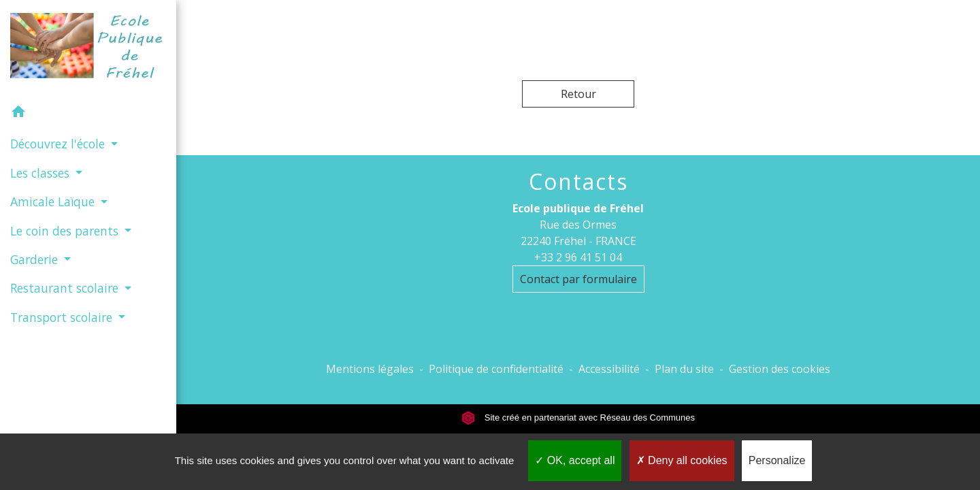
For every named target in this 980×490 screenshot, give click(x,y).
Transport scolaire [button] (63, 317)
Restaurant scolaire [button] (66, 288)
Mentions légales (370, 369)
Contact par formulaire (578, 279)
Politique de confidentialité (496, 369)
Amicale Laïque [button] (54, 201)
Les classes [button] (42, 173)
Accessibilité (609, 369)
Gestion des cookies (780, 369)
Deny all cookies (682, 460)
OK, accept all (575, 460)
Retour (578, 94)
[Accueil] (88, 49)
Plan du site (684, 369)
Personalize (777, 460)
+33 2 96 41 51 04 (578, 257)
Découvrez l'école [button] (59, 144)
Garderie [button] (36, 259)
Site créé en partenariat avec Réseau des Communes (578, 418)
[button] (88, 114)
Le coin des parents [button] (66, 231)
